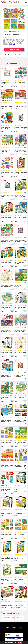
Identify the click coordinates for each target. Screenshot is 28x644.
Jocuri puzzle (20, 618)
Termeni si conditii (11, 627)
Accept (20, 643)
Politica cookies (19, 629)
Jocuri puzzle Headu (8, 618)
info (12, 86)
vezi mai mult (12, 45)
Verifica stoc (17, 50)
